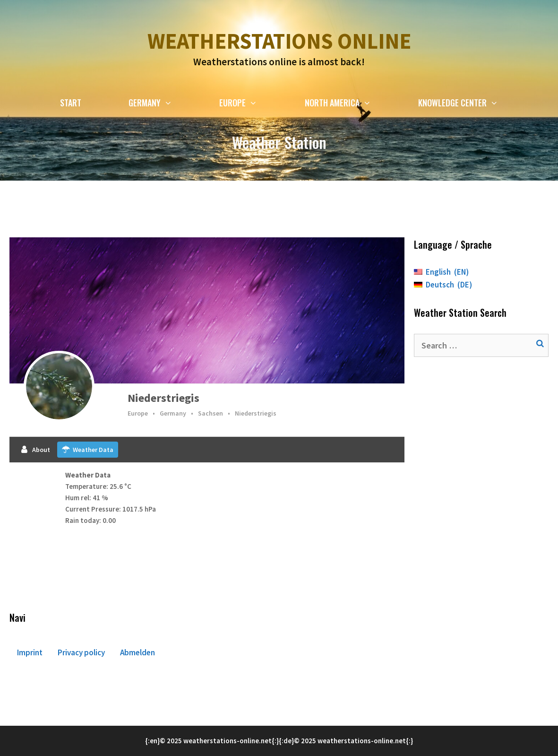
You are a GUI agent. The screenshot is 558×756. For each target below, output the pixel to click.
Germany (162, 103)
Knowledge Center (470, 103)
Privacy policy (81, 652)
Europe (250, 103)
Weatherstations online (279, 41)
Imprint (30, 652)
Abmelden (137, 652)
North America (350, 103)
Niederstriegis (163, 398)
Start (71, 103)
